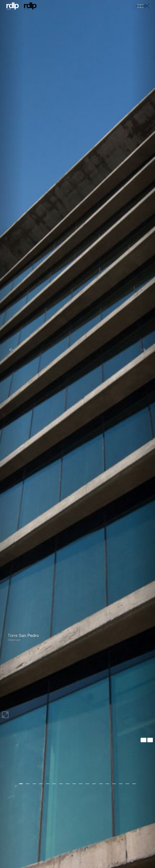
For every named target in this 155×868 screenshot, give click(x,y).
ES (138, 6)
